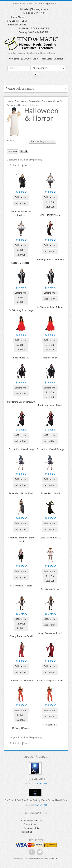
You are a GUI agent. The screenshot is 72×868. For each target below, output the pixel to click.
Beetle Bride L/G (21, 358)
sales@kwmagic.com (36, 9)
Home (10, 101)
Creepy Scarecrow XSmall (50, 633)
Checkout (58, 59)
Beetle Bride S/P (50, 358)
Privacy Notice (29, 824)
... (20, 165)
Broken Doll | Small (50, 493)
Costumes (46, 101)
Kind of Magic (35, 858)
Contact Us (27, 832)
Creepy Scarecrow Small (21, 636)
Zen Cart (55, 858)
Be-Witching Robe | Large (21, 310)
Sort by (13, 152)
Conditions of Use (31, 828)
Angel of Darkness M (21, 263)
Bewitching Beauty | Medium (21, 402)
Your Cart (46, 59)
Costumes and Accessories (27, 101)
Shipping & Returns (32, 820)
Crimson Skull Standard (21, 681)
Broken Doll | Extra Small (21, 493)
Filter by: (11, 141)
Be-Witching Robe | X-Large (50, 307)
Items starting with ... (42, 141)
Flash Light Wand (36, 779)
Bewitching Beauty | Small (50, 405)
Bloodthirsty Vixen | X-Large (50, 449)
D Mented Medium (21, 728)
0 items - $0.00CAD (19, 59)
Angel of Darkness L (50, 215)
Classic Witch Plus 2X (50, 538)
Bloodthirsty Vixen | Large (21, 449)
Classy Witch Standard (21, 586)
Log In (35, 59)
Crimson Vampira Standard (50, 681)
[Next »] (26, 165)
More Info (21, 197)
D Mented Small (50, 725)
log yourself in (52, 4)
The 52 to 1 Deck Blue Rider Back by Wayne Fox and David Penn (36, 800)
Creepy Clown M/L (50, 589)
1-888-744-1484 (36, 13)
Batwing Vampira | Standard (50, 260)
